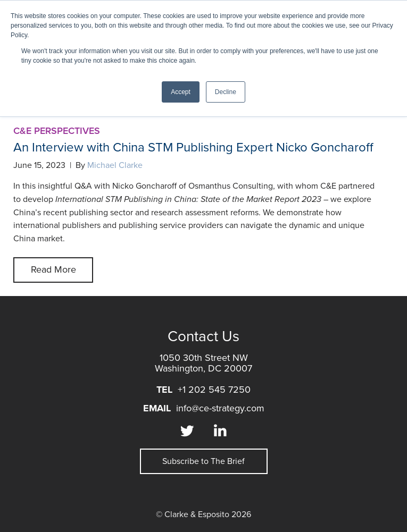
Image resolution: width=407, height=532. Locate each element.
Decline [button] (226, 92)
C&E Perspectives (57, 131)
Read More (53, 269)
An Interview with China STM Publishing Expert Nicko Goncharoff (195, 147)
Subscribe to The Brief (203, 461)
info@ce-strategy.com (220, 408)
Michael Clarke (115, 165)
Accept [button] (181, 92)
